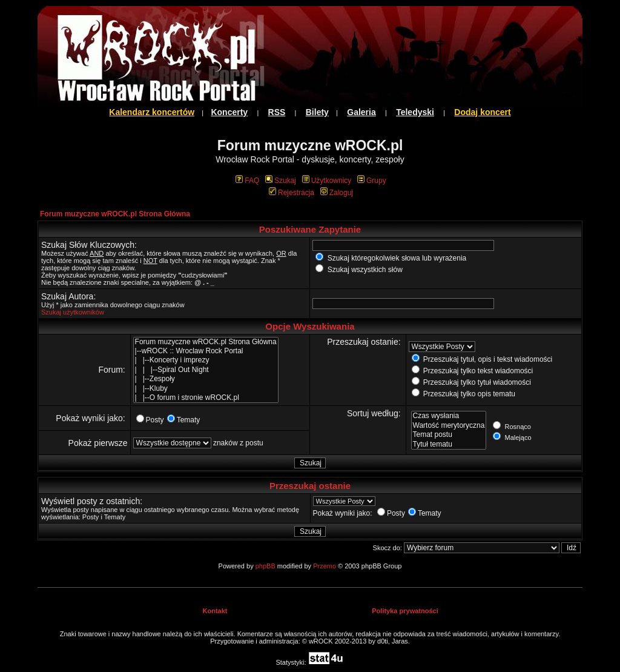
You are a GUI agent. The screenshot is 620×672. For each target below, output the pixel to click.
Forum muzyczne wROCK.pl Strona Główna (115, 214)
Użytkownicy (327, 181)
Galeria (361, 112)
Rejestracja (292, 193)
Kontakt (215, 611)
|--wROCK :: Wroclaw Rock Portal (206, 351)
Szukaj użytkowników (73, 312)
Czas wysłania (449, 416)
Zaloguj (337, 193)
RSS (277, 112)
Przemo (325, 566)
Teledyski (415, 112)
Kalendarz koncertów (152, 112)
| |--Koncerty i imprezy (206, 360)
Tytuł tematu (449, 444)
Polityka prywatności (405, 611)
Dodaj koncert (482, 112)
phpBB (265, 566)
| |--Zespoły (206, 379)
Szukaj (281, 181)
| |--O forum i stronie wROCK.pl (206, 398)
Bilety (317, 112)
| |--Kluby (206, 389)
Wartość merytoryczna (449, 426)
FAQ (247, 181)
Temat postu (449, 435)
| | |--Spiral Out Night (206, 370)
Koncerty (229, 112)
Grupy (372, 181)
